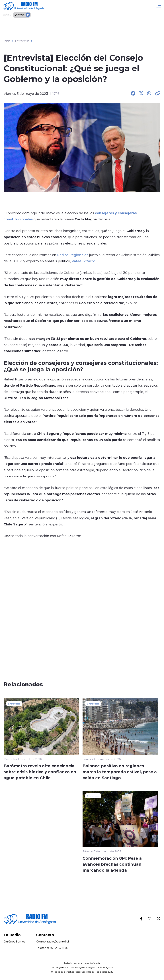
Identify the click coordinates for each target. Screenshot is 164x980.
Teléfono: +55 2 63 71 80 (52, 948)
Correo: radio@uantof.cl (52, 941)
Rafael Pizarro (83, 261)
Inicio (7, 41)
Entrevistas (22, 41)
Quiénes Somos (14, 941)
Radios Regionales (73, 255)
